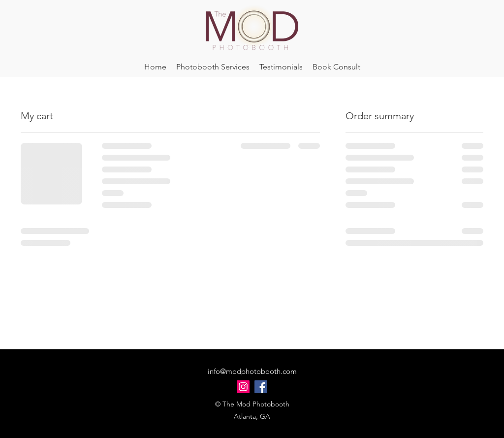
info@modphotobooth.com (252, 371)
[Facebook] (261, 387)
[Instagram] (243, 387)
